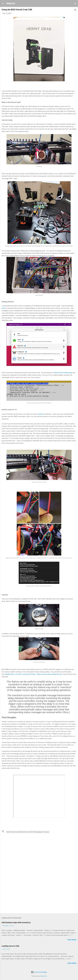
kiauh (3, 308)
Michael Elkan (43, 976)
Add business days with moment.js (16, 922)
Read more (72, 940)
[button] (75, 10)
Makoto (11, 3)
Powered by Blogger (39, 972)
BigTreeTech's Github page (63, 373)
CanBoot (41, 414)
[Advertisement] (39, 896)
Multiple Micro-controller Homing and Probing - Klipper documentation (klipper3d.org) (34, 674)
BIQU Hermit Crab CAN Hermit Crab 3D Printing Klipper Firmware (28, 832)
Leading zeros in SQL (11, 946)
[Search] (75, 4)
